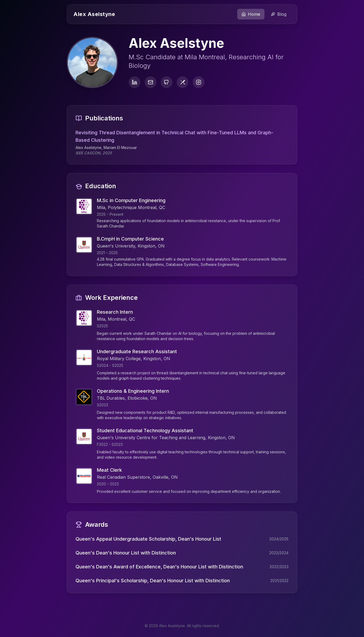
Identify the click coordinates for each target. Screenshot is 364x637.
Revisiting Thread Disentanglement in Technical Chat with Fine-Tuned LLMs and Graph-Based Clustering (182, 136)
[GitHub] (167, 82)
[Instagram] (199, 82)
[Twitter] (183, 82)
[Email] (151, 82)
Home (251, 14)
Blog (279, 14)
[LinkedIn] (134, 82)
